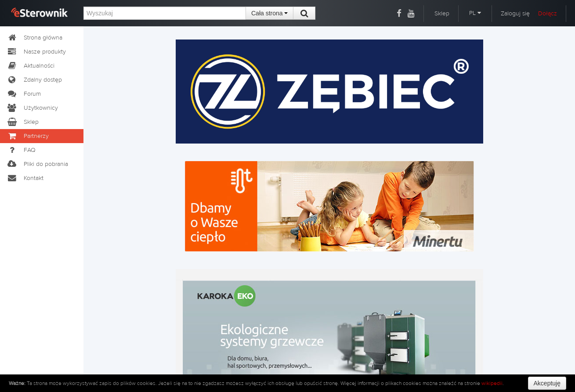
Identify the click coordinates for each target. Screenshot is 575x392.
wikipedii (492, 383)
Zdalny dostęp (34, 80)
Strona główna (34, 38)
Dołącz (548, 14)
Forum (24, 94)
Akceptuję (547, 383)
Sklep (442, 14)
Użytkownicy (32, 108)
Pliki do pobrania (37, 164)
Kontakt (25, 178)
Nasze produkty (36, 52)
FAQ (21, 150)
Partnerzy (28, 136)
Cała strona (269, 13)
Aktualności (31, 66)
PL (475, 13)
